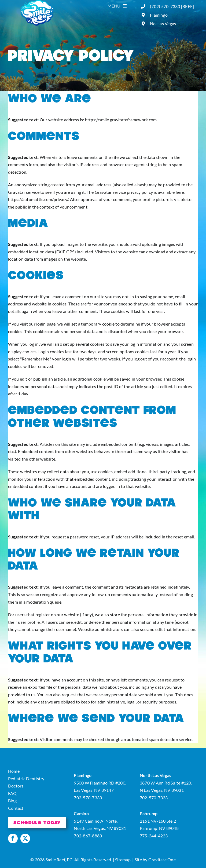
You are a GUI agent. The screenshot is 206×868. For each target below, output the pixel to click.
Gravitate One (162, 860)
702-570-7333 (88, 798)
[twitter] (25, 838)
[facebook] (13, 838)
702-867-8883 (88, 836)
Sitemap (123, 860)
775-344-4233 (154, 836)
